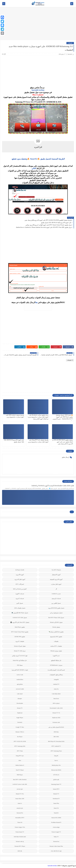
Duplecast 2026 (56, 718)
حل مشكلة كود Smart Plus (20, 660)
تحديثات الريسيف (56, 598)
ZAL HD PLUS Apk (56, 851)
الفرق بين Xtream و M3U (20, 589)
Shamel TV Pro (20, 794)
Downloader (20, 703)
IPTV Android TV (56, 746)
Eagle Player (20, 718)
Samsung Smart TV (56, 784)
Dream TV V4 (56, 713)
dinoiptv (20, 699)
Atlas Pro (56, 689)
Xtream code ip (20, 841)
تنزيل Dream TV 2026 (20, 651)
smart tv (20, 803)
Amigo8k (56, 679)
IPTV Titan (20, 751)
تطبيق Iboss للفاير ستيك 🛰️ (56, 632)
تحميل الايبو (20, 603)
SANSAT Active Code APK (20, 784)
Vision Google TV (56, 832)
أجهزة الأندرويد (20, 575)
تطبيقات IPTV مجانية (56, 646)
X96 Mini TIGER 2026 (20, 837)
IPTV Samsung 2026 (20, 746)
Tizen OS (20, 822)
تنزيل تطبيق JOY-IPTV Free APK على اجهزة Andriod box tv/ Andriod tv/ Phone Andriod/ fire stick (44, 227)
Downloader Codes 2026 (56, 708)
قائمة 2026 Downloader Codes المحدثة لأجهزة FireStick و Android (53, 486)
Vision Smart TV (20, 832)
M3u (20, 760)
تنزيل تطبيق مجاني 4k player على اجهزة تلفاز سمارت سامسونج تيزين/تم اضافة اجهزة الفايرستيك (38, 417)
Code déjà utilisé (56, 694)
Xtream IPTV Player (20, 846)
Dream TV (20, 708)
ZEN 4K (20, 851)
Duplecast (20, 713)
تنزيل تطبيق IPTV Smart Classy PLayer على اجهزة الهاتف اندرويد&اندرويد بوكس (49, 225)
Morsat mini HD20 (56, 770)
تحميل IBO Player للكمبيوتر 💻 (20, 613)
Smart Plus (56, 803)
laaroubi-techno (38, 90)
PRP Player (20, 775)
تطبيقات (70, 43)
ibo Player (20, 737)
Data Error (56, 699)
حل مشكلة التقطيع (56, 660)
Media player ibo (56, 765)
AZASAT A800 (20, 689)
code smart (20, 694)
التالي (34, 168)
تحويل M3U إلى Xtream (56, 622)
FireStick (20, 722)
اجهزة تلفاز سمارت (56, 584)
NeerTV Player (20, 770)
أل (56, 589)
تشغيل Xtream (56, 627)
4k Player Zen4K (20, 570)
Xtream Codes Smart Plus (56, 846)
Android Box (20, 679)
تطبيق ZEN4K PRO (20, 637)
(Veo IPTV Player (56, 570)
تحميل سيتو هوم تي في (56, 613)
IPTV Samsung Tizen (56, 751)
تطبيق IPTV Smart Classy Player (20, 632)
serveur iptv (20, 789)
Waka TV (56, 837)
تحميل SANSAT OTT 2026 (20, 618)
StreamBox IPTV (20, 818)
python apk (56, 780)
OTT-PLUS (56, 775)
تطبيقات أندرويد (20, 641)
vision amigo (56, 827)
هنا (36, 302)
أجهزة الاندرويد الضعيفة (56, 579)
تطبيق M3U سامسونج (56, 637)
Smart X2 (56, 808)
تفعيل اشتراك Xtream (20, 646)
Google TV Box (20, 727)
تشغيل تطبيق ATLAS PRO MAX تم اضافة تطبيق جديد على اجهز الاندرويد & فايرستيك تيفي (63, 442)
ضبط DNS (20, 665)
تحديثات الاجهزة (20, 594)
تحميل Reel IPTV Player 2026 (56, 618)
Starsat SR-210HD (56, 818)
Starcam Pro (20, 813)
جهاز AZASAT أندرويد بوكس (20, 656)
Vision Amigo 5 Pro (20, 827)
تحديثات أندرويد (20, 598)
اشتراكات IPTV (20, 584)
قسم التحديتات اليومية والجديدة (56, 670)
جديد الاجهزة (56, 656)
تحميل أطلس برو (56, 603)
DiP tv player (56, 703)
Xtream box (56, 841)
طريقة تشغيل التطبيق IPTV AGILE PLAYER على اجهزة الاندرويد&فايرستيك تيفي (48, 220)
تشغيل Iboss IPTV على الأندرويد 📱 (20, 622)
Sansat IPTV (56, 789)
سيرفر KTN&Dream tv (56, 665)
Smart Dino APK (20, 799)
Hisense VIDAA (20, 732)
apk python (20, 684)
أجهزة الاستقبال (56, 575)
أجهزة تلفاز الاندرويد (20, 579)
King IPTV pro (20, 756)
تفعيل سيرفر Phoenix (56, 651)
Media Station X (20, 765)
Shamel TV (56, 794)
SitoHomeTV (56, 799)
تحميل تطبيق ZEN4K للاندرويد (56, 608)
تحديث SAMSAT (56, 594)
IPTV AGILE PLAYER (20, 741)
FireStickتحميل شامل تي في (56, 727)
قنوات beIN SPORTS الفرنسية (20, 670)
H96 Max (56, 732)
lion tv (56, 760)
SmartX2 (56, 813)
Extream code (56, 722)
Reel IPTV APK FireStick (20, 780)
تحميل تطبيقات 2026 (20, 608)
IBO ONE (56, 737)
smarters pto (20, 808)
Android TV (56, 684)
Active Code (20, 675)
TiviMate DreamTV (56, 822)
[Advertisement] (38, 25)
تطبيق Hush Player (20, 627)
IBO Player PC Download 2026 (56, 741)
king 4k (56, 756)
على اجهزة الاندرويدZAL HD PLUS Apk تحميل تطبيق (56, 223)
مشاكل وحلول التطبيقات (56, 675)
